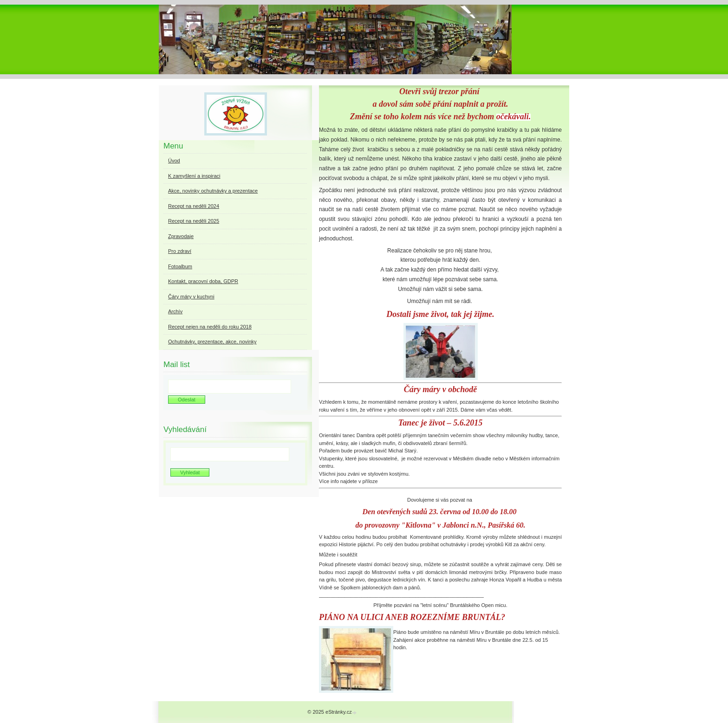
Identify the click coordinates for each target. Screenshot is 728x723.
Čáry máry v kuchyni (191, 297)
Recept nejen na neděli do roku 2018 (210, 327)
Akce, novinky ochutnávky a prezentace (213, 191)
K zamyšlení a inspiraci (194, 176)
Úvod (174, 161)
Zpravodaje (181, 236)
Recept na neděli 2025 (194, 221)
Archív (175, 311)
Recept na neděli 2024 (194, 206)
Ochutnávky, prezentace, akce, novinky (212, 342)
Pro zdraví (180, 251)
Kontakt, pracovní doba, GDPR (203, 281)
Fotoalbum (180, 266)
